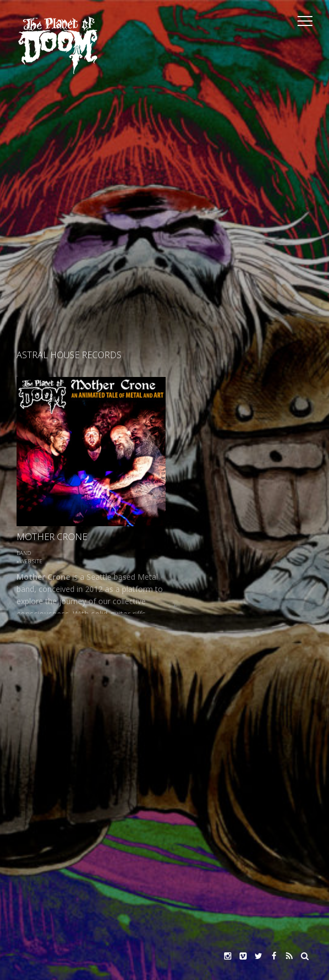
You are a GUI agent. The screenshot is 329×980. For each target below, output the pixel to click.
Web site (31, 561)
